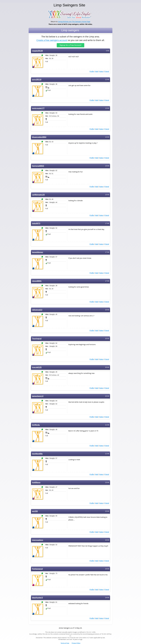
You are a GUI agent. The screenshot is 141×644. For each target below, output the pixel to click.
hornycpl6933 (38, 166)
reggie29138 (37, 51)
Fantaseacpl (37, 569)
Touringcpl (37, 339)
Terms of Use (65, 643)
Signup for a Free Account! (71, 45)
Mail (97, 71)
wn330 (35, 511)
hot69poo (36, 483)
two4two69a (37, 454)
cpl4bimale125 (38, 195)
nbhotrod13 (37, 310)
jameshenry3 (38, 396)
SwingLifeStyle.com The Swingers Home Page (74, 22)
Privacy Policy (76, 643)
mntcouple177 (38, 108)
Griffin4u (36, 425)
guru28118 (37, 80)
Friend (107, 71)
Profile (92, 71)
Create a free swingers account (52, 40)
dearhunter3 (37, 598)
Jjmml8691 (37, 281)
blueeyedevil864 (39, 137)
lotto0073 (36, 223)
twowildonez (38, 252)
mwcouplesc (38, 540)
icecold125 (37, 367)
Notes (101, 71)
